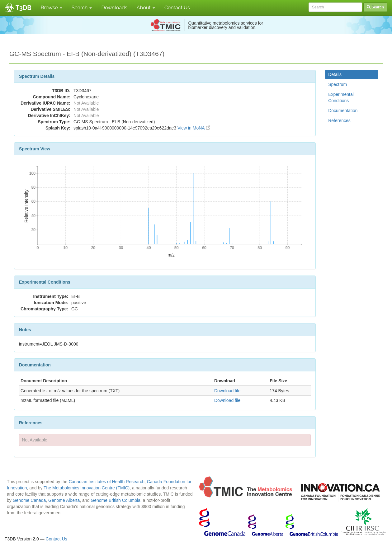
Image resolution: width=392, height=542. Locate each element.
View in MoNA (194, 128)
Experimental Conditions (341, 97)
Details (335, 74)
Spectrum (338, 84)
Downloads (114, 8)
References (339, 120)
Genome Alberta (64, 500)
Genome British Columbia (116, 500)
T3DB (24, 8)
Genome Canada (29, 500)
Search (82, 8)
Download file (227, 391)
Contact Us (177, 8)
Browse (52, 8)
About (146, 8)
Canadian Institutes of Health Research (106, 482)
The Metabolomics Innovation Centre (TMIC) (87, 488)
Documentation (343, 111)
